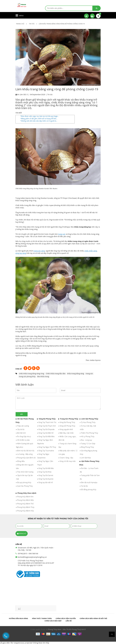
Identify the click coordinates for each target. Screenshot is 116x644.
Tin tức (50, 94)
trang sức (89, 374)
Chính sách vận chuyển (66, 618)
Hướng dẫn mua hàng (18, 618)
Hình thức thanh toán (42, 618)
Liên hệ (68, 621)
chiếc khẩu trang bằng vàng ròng (32, 374)
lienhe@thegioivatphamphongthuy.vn (32, 557)
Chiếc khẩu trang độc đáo (56, 374)
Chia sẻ (19, 369)
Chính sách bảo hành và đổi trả (93, 618)
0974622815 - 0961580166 (28, 554)
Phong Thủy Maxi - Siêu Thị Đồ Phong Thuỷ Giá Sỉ (67, 629)
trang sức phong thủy (27, 376)
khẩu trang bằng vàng (76, 374)
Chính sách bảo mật (53, 621)
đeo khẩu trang (43, 376)
